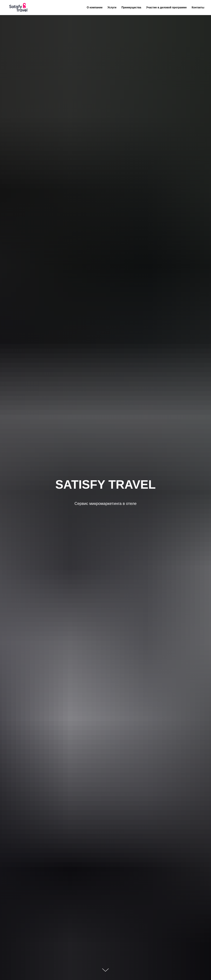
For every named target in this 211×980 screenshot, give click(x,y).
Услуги (112, 7)
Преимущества (131, 7)
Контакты (198, 7)
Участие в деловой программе (166, 7)
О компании (95, 7)
